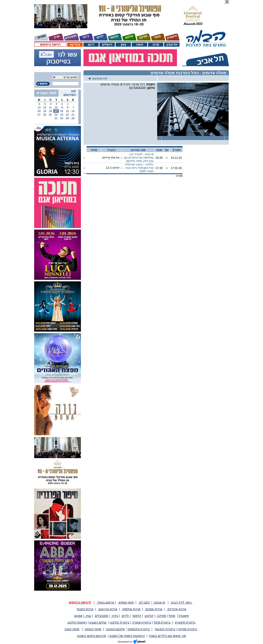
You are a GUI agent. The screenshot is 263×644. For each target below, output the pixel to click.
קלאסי (137, 616)
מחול (172, 616)
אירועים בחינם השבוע (92, 636)
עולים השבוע (98, 622)
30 (62, 118)
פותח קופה (72, 629)
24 (56, 115)
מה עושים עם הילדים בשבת (167, 636)
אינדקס (75, 45)
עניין (88, 616)
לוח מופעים (98, 78)
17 (56, 111)
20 (39, 111)
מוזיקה (161, 616)
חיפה (140, 45)
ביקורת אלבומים (139, 629)
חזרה (179, 176)
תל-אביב (172, 45)
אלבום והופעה (115, 629)
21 (73, 115)
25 (50, 115)
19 (45, 111)
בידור (115, 616)
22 (67, 115)
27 (39, 115)
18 (50, 111)
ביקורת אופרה (142, 622)
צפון (123, 45)
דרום (91, 45)
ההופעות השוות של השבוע (127, 636)
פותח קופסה (93, 629)
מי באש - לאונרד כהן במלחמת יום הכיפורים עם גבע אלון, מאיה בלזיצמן (139, 157)
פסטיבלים (101, 616)
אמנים (78, 616)
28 (73, 118)
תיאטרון (184, 616)
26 (45, 115)
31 (56, 118)
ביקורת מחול (162, 622)
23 (62, 115)
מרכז (156, 45)
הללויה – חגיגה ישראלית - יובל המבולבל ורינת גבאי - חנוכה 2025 (139, 168)
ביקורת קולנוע (120, 622)
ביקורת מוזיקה (187, 629)
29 (67, 118)
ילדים (126, 616)
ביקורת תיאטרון (185, 622)
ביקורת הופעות (165, 629)
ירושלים (107, 45)
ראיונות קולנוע (77, 622)
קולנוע (149, 616)
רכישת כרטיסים (50, 45)
